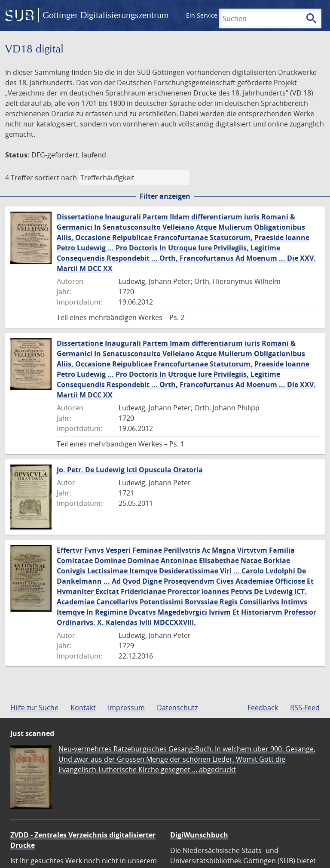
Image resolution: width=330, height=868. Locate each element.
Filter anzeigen (165, 196)
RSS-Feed (305, 708)
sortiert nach (56, 178)
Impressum (126, 708)
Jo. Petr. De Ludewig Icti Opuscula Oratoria (130, 470)
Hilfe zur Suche (34, 708)
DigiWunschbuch (199, 835)
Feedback (263, 708)
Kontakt (83, 708)
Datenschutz (177, 708)
